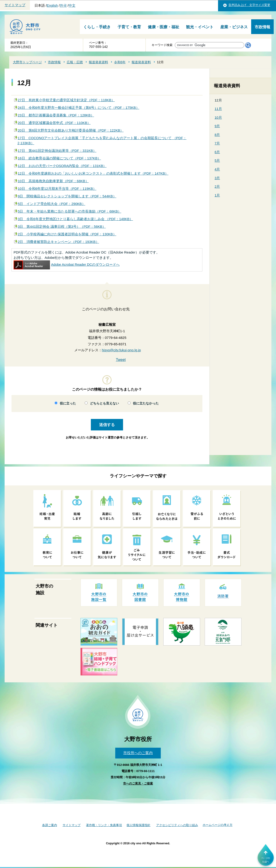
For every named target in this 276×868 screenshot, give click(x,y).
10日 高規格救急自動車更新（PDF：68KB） (53, 181)
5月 (217, 160)
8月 (217, 135)
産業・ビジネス (234, 27)
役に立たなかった (146, 403)
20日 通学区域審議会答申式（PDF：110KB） (54, 123)
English (52, 6)
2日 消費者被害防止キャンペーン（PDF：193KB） (58, 242)
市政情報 (262, 27)
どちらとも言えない (104, 403)
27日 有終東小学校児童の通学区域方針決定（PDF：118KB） (66, 100)
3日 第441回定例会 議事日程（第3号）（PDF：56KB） (62, 226)
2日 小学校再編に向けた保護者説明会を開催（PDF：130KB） (67, 234)
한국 (63, 6)
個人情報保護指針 (138, 825)
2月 (217, 186)
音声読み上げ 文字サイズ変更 (249, 5)
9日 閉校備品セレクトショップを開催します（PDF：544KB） (67, 196)
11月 (218, 109)
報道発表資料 (98, 62)
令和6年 (120, 62)
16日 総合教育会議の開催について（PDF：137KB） (59, 158)
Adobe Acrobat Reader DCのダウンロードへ (67, 264)
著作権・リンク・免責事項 (104, 825)
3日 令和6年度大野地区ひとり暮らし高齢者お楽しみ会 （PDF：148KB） (75, 219)
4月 (217, 169)
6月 (217, 152)
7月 (217, 143)
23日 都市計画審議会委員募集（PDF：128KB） (56, 115)
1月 (217, 195)
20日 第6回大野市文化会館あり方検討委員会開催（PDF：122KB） (71, 130)
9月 (217, 126)
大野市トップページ (27, 62)
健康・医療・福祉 (164, 27)
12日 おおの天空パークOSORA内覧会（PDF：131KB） (62, 166)
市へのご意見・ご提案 (138, 783)
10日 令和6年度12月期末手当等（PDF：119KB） (57, 189)
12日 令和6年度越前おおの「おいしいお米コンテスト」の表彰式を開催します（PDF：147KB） (93, 173)
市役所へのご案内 (138, 753)
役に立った (68, 403)
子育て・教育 (129, 27)
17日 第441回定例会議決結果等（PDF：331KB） (57, 151)
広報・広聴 (75, 62)
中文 (72, 6)
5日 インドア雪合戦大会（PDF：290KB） (52, 204)
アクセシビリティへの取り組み (177, 825)
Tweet (121, 360)
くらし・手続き (97, 27)
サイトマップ (15, 5)
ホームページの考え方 (218, 825)
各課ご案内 (50, 825)
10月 (218, 117)
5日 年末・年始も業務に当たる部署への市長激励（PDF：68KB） (69, 211)
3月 (217, 178)
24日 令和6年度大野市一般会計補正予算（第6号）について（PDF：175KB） (79, 108)
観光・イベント (200, 27)
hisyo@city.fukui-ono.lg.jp (121, 350)
